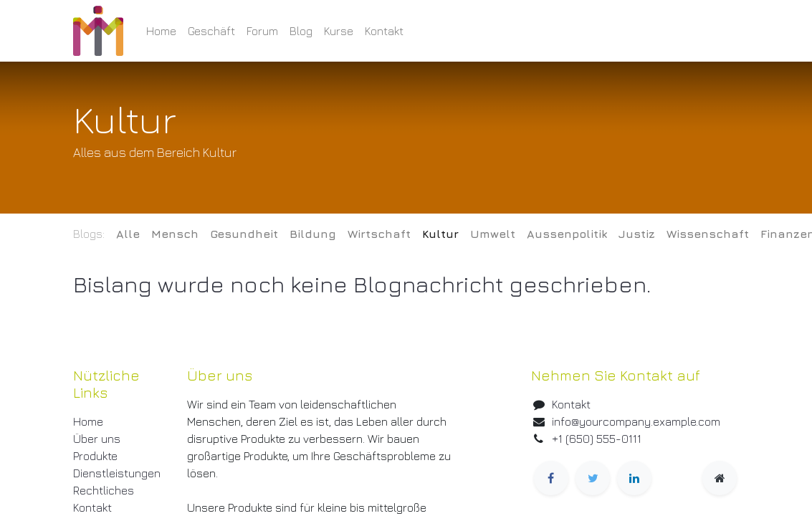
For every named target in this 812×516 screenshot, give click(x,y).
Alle (128, 234)
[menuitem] (161, 31)
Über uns (97, 439)
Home (88, 421)
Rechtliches (104, 490)
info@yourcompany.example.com (636, 421)
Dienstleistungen (117, 473)
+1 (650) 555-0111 (597, 439)
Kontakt (92, 507)
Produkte (95, 456)
